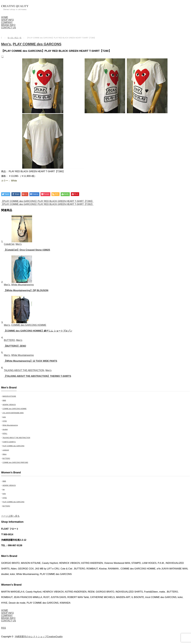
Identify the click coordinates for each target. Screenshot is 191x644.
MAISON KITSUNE (9, 396)
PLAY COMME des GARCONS (37, 44)
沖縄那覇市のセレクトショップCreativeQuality (39, 637)
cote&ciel (6, 450)
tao (4, 489)
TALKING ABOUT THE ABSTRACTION (24, 370)
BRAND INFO (8, 25)
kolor (4, 417)
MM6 (4, 400)
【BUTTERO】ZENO (15, 346)
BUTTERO (9, 340)
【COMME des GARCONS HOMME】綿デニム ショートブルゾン (38, 331)
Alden (4, 454)
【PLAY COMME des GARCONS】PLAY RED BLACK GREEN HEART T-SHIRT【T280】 (47, 201)
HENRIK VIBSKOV (9, 405)
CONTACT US (9, 28)
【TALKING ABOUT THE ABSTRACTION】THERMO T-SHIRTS (37, 376)
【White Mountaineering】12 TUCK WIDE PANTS (30, 361)
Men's (6, 44)
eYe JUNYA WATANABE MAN (13, 413)
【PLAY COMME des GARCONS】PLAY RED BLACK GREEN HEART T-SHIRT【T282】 (47, 204)
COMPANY (7, 22)
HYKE (5, 421)
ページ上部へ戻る (10, 516)
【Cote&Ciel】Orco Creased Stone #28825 (27, 250)
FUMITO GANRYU (9, 442)
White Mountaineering (22, 285)
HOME (5, 17)
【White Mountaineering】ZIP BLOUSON (26, 290)
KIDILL (5, 433)
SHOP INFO (7, 20)
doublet (5, 429)
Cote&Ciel (9, 244)
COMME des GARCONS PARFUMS (15, 462)
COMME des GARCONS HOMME (29, 325)
